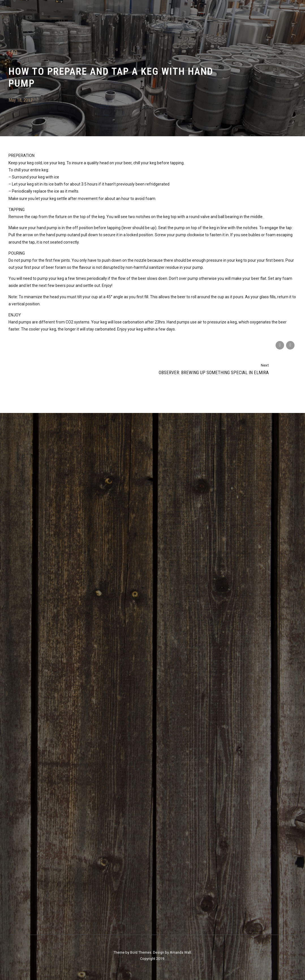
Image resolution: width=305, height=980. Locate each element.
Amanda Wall (180, 952)
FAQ (13, 53)
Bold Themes (141, 952)
